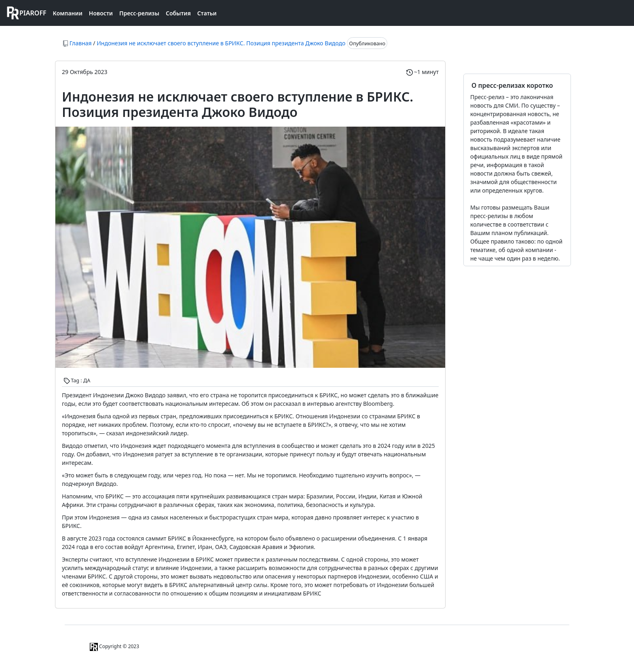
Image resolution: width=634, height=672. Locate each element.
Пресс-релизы (139, 13)
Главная (81, 43)
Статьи (207, 13)
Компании (68, 13)
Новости (101, 13)
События (178, 13)
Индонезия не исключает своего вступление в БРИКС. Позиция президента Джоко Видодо (221, 43)
